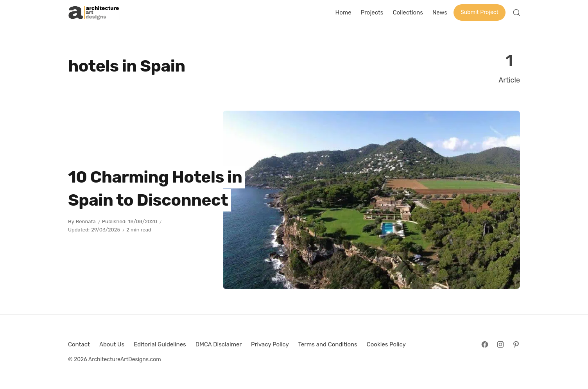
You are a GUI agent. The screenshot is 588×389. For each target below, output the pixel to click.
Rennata (86, 221)
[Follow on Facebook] (485, 344)
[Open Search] (516, 13)
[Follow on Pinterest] (516, 344)
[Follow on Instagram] (500, 344)
